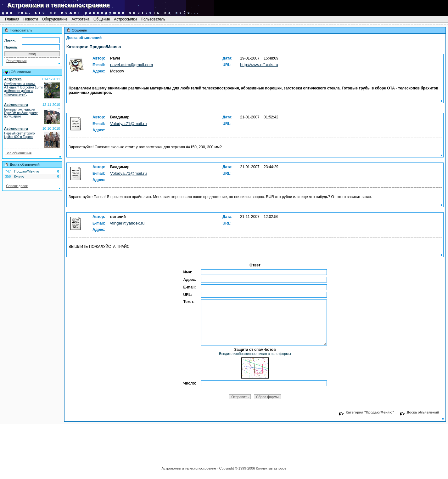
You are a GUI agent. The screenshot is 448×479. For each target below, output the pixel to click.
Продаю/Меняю (27, 171)
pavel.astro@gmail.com (132, 65)
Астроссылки (125, 19)
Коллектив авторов (271, 468)
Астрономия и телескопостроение (189, 468)
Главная (12, 19)
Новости (31, 19)
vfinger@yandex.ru (127, 223)
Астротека (80, 19)
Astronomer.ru (16, 105)
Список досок (17, 186)
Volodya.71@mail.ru (129, 124)
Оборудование (55, 19)
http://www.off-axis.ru (259, 65)
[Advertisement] (224, 443)
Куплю (19, 176)
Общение (102, 19)
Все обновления (18, 153)
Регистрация (16, 61)
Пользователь (153, 19)
